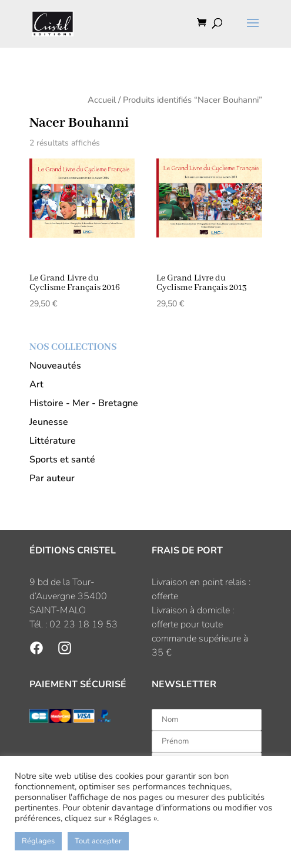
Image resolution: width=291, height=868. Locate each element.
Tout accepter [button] (98, 841)
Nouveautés (55, 366)
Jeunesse (49, 422)
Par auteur (52, 478)
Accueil (102, 100)
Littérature (53, 441)
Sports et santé (62, 460)
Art (36, 384)
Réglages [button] (38, 841)
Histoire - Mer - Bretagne (84, 403)
